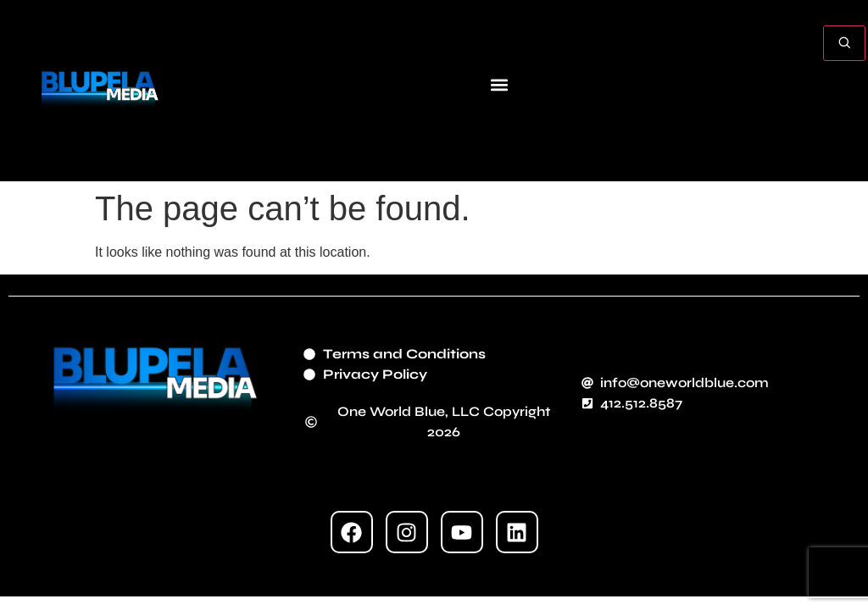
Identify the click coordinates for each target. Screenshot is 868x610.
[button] (499, 84)
